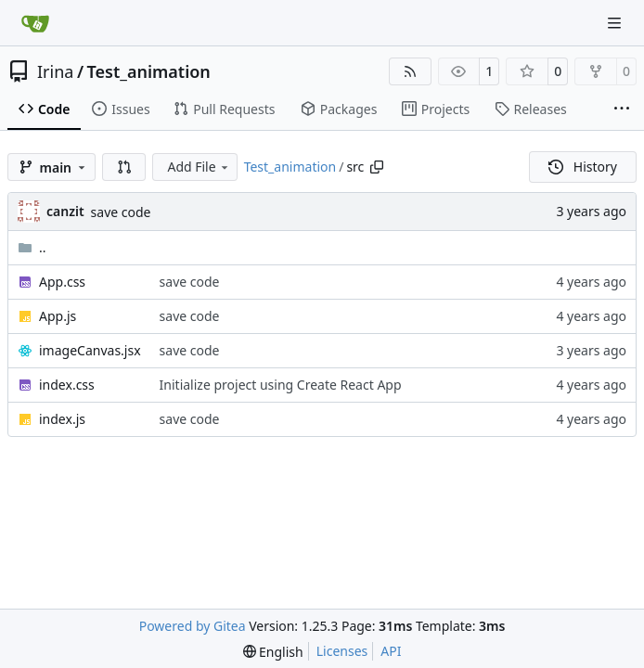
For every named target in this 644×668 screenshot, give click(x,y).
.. (32, 247)
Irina (55, 71)
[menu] (273, 652)
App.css (62, 282)
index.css (67, 385)
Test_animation (149, 71)
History (583, 167)
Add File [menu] (199, 167)
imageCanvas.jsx (90, 350)
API (391, 651)
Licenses (342, 651)
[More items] (622, 109)
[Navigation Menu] (616, 23)
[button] (124, 167)
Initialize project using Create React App (281, 385)
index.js (62, 419)
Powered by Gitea (193, 626)
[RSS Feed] (410, 71)
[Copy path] (377, 167)
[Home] (35, 23)
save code (121, 212)
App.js (58, 316)
